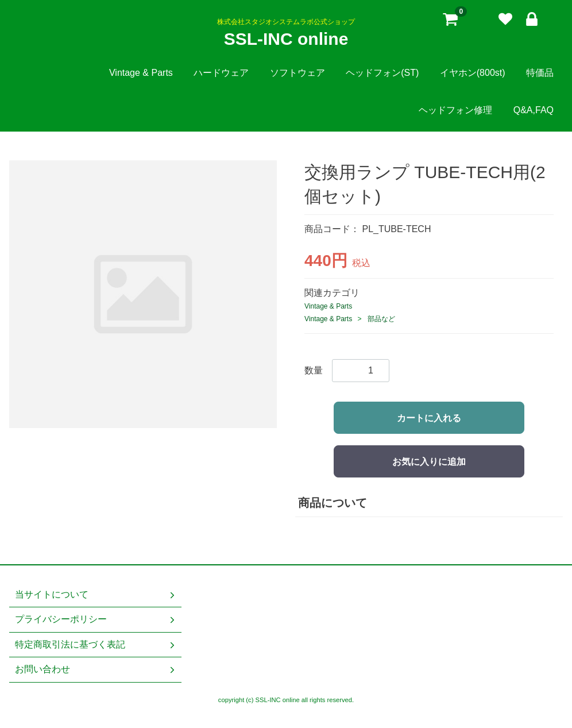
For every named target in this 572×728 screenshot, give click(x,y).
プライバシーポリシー (96, 619)
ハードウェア (221, 73)
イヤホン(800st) (473, 73)
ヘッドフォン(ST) (382, 73)
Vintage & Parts (141, 73)
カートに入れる (429, 418)
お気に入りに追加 (429, 462)
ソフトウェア (297, 73)
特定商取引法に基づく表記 (96, 644)
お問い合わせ (96, 669)
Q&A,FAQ (534, 110)
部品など (381, 319)
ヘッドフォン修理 (455, 110)
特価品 (540, 73)
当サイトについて (96, 595)
